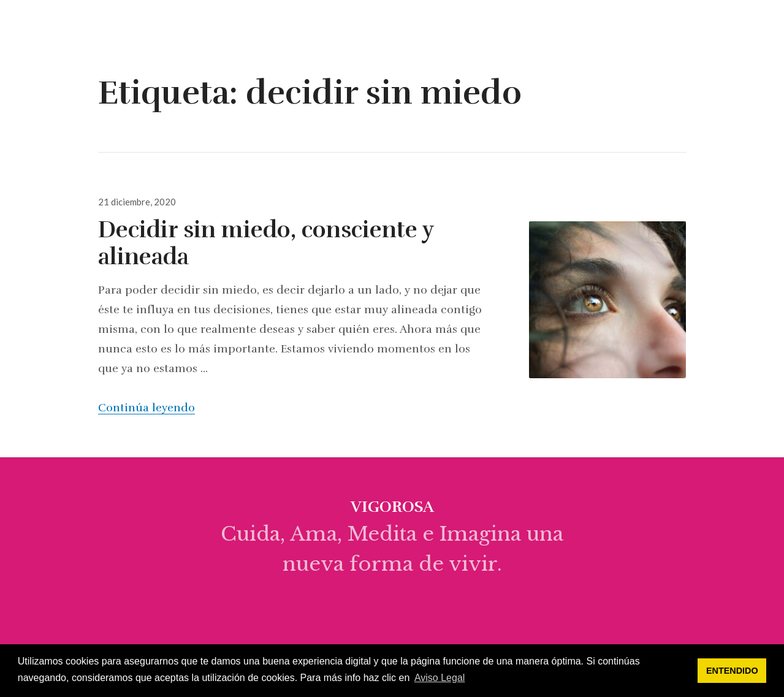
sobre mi (480, 29)
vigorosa (61, 29)
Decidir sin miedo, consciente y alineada (266, 243)
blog (539, 29)
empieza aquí (611, 29)
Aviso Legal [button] (440, 678)
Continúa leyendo (147, 408)
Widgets (759, 38)
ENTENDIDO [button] (732, 671)
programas (702, 29)
